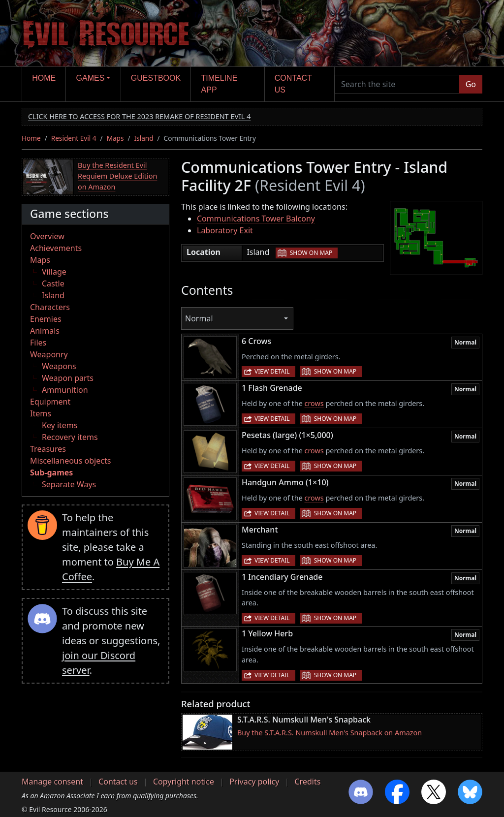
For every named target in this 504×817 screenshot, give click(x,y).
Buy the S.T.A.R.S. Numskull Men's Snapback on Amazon (330, 733)
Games (91, 78)
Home (44, 78)
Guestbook (156, 78)
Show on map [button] (311, 253)
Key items (60, 425)
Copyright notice (184, 782)
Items (41, 413)
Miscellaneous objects (70, 461)
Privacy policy (254, 782)
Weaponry (49, 354)
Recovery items (70, 437)
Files (38, 343)
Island (144, 138)
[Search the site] (397, 84)
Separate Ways (69, 484)
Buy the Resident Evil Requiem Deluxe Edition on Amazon (117, 176)
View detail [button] (272, 371)
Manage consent (52, 782)
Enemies (46, 319)
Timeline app (220, 84)
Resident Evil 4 (74, 138)
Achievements (56, 248)
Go (471, 84)
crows (314, 403)
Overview (47, 236)
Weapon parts (68, 378)
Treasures (48, 449)
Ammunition (65, 390)
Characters (50, 307)
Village (54, 272)
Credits (307, 782)
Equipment (50, 402)
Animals (45, 331)
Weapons (59, 366)
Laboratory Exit (225, 230)
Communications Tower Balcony (256, 219)
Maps (115, 138)
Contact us (293, 84)
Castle (53, 283)
